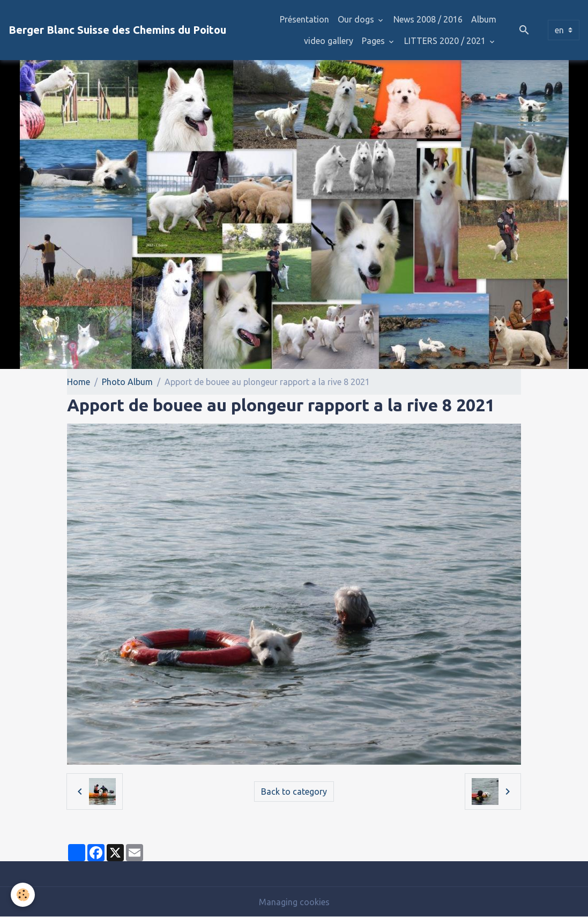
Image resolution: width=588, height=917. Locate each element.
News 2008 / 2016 (428, 19)
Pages (374, 41)
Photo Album (127, 382)
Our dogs (357, 19)
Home (79, 382)
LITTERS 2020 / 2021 (446, 41)
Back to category (294, 792)
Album (484, 19)
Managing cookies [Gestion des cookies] (294, 902)
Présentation (304, 19)
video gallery (329, 41)
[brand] (117, 30)
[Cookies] (23, 895)
